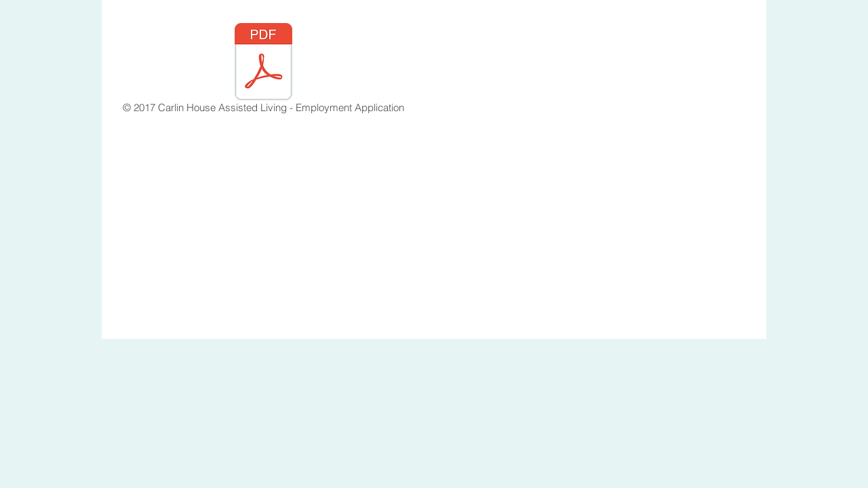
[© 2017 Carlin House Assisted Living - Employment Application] (263, 70)
